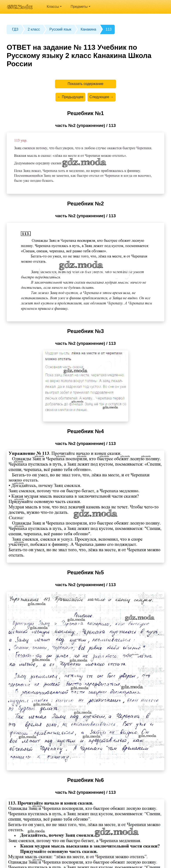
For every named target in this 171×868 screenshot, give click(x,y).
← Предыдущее (70, 97)
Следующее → (102, 97)
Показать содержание (86, 84)
